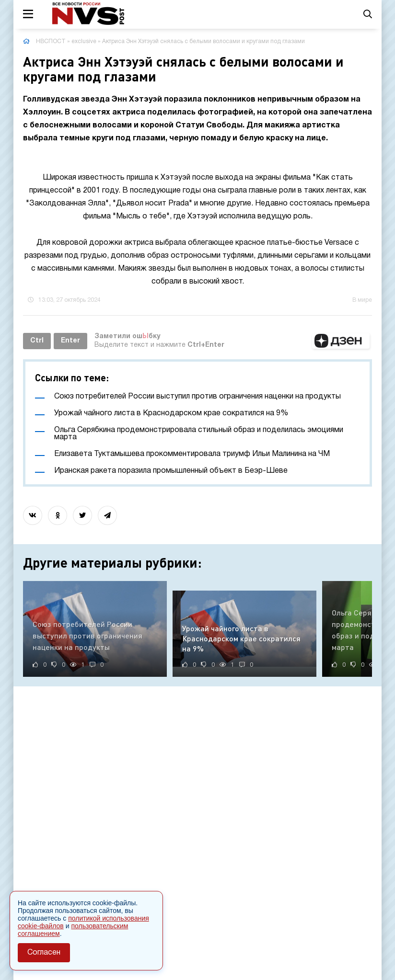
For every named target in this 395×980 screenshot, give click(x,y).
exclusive (84, 41)
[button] (341, 341)
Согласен (44, 953)
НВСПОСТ (51, 41)
